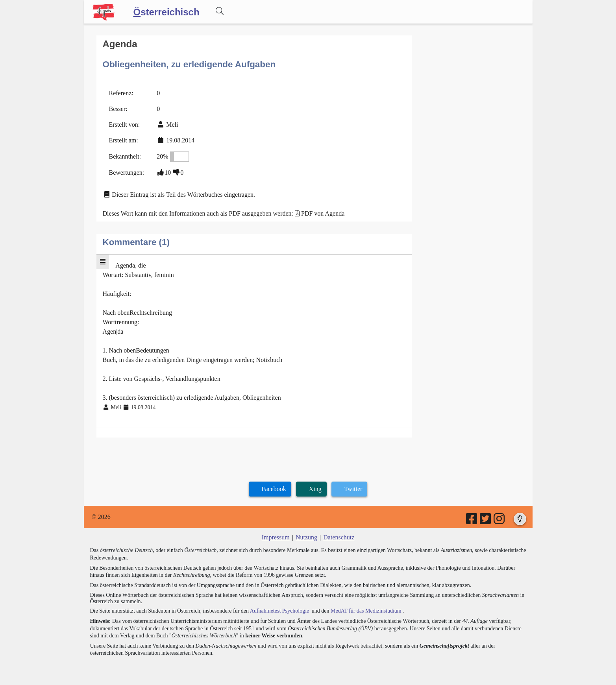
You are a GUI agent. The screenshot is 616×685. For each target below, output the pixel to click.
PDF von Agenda (323, 213)
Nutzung (306, 537)
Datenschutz (339, 537)
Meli (172, 125)
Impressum (276, 537)
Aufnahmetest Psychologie (279, 611)
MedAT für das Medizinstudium (366, 611)
